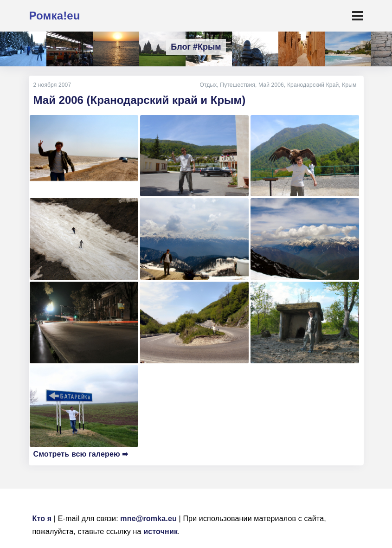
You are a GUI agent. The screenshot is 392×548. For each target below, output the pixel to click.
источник (161, 532)
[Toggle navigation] (358, 16)
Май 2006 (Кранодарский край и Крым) (140, 100)
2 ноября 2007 (52, 85)
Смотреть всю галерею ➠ (81, 454)
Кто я (42, 519)
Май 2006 (271, 85)
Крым (349, 85)
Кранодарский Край (313, 85)
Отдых (208, 85)
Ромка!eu (55, 16)
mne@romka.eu (148, 519)
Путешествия (238, 85)
